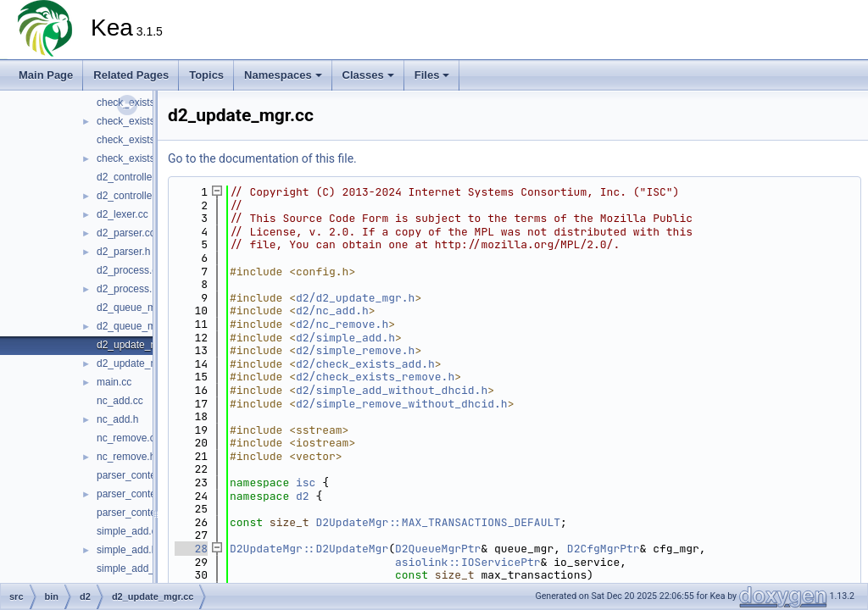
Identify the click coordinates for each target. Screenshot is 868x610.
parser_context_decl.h (147, 513)
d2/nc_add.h (332, 311)
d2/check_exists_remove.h (375, 377)
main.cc (114, 382)
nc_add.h (117, 419)
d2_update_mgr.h (136, 363)
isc (306, 482)
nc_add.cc (120, 401)
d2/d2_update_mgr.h (355, 298)
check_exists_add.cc (144, 103)
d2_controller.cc (132, 177)
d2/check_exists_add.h (365, 364)
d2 (303, 496)
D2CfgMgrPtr (604, 549)
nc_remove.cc (128, 438)
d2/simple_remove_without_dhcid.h (402, 404)
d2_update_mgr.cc (139, 345)
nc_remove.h (126, 457)
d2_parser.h (123, 252)
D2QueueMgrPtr (438, 549)
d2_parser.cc (126, 233)
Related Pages (131, 75)
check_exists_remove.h (150, 158)
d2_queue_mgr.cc (137, 308)
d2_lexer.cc (122, 214)
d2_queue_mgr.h (135, 326)
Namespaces (283, 75)
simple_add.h (127, 550)
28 (191, 549)
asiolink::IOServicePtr (468, 562)
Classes (368, 75)
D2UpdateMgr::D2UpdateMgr (309, 549)
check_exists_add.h (141, 121)
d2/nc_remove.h (342, 324)
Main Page (46, 75)
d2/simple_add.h (345, 338)
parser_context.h (134, 494)
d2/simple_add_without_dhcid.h (392, 390)
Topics (206, 75)
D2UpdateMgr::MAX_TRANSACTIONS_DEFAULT (438, 522)
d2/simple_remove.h (355, 350)
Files (432, 75)
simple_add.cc (129, 531)
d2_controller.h (130, 196)
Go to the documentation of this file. (262, 158)
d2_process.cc (129, 270)
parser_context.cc (137, 475)
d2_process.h (127, 289)
